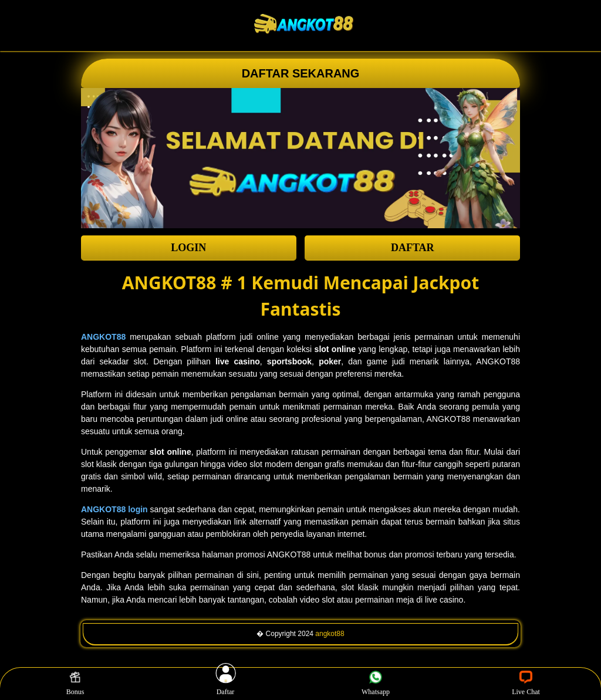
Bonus (75, 684)
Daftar (225, 684)
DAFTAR (413, 248)
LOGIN (188, 248)
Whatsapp (376, 684)
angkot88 (330, 634)
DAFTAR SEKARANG (301, 73)
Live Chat (526, 684)
